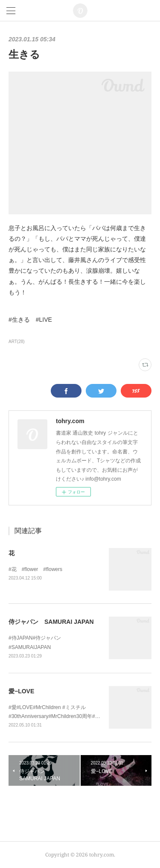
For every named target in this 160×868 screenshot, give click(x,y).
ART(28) (17, 342)
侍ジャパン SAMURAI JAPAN (51, 622)
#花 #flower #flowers (35, 569)
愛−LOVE (21, 691)
